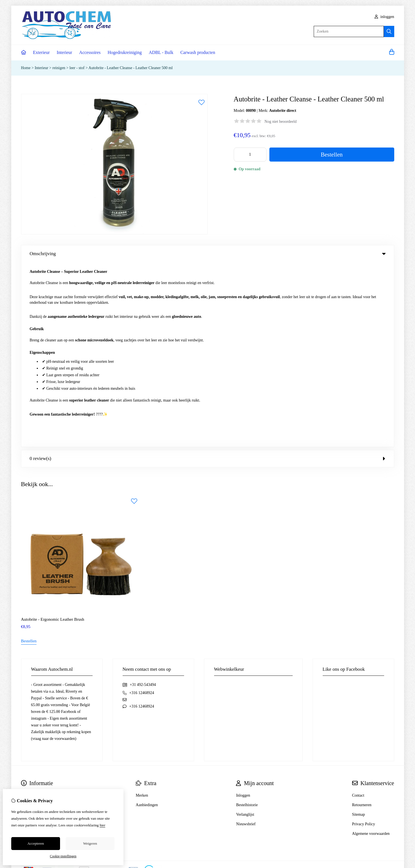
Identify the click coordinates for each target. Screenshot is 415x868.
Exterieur (42, 52)
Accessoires (90, 52)
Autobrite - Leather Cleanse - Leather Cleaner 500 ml (130, 68)
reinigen (59, 68)
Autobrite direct (283, 111)
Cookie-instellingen (63, 856)
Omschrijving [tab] (208, 254)
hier (102, 825)
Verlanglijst (245, 630)
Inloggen (243, 611)
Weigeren (90, 843)
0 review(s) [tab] (208, 274)
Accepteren (35, 843)
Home (26, 68)
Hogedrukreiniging (125, 52)
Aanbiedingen (147, 620)
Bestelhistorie (247, 620)
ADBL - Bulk (161, 52)
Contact (358, 611)
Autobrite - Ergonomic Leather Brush (53, 435)
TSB (391, 685)
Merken (142, 611)
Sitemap (359, 630)
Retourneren (362, 620)
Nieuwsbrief (246, 639)
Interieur (64, 52)
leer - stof (77, 68)
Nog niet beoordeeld (281, 122)
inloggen (384, 17)
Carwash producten (198, 52)
